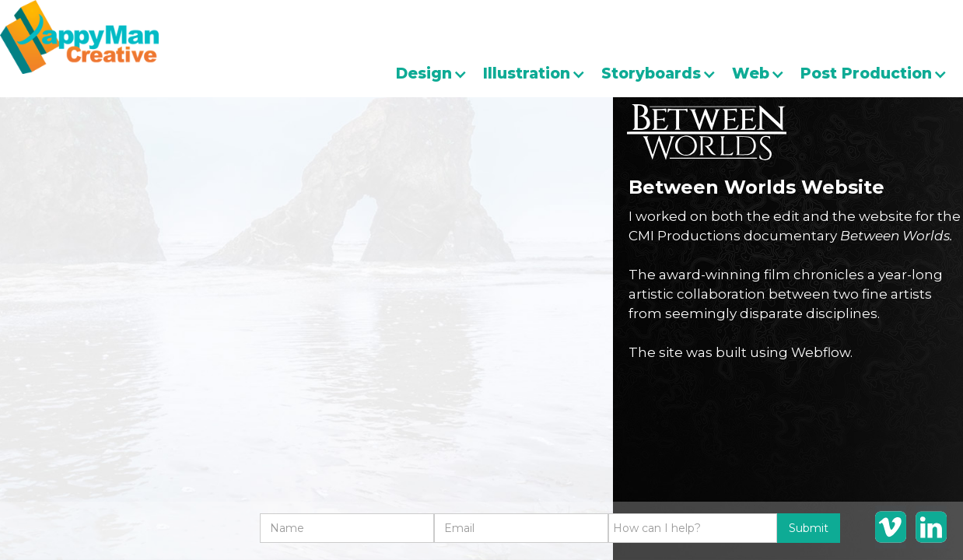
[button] (439, 74)
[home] (79, 37)
